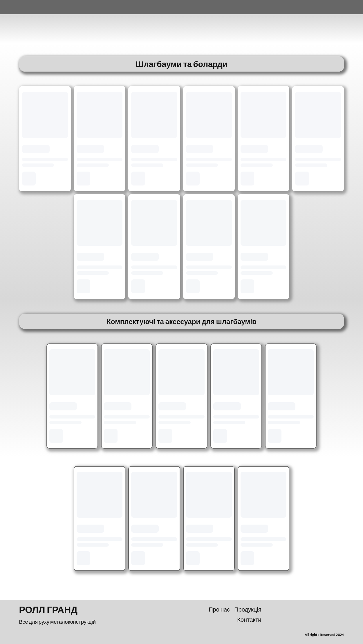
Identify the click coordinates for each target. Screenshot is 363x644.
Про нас (219, 609)
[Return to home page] (48, 24)
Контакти (249, 619)
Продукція (248, 609)
